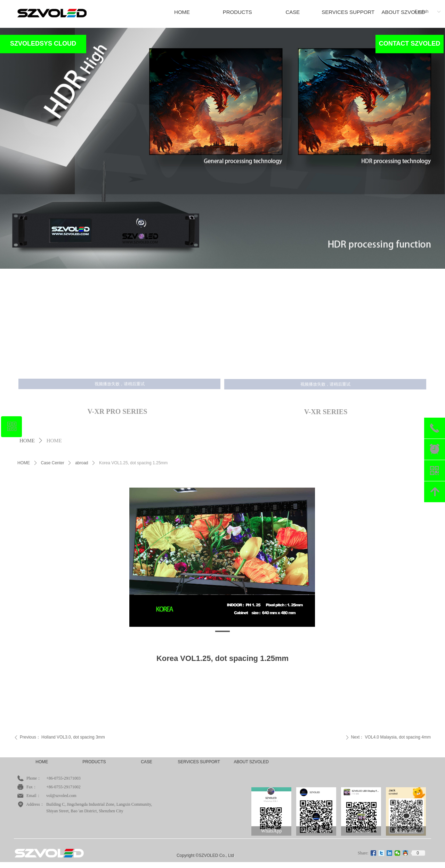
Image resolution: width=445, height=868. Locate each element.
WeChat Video (316, 831)
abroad (82, 463)
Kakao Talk (406, 831)
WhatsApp (272, 831)
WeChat (361, 831)
